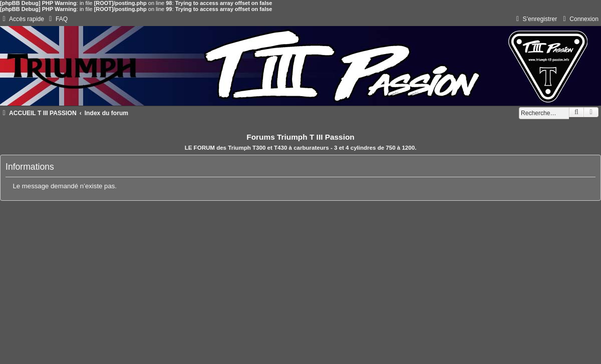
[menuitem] (57, 19)
